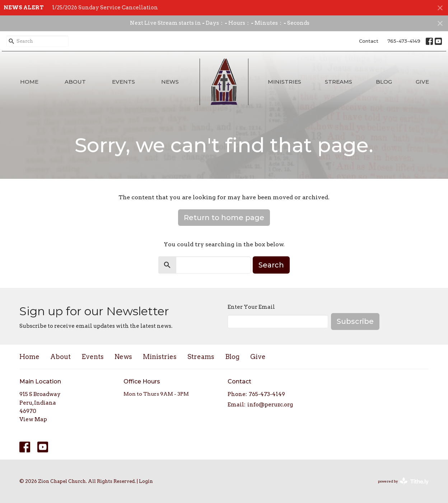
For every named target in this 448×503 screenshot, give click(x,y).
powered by (403, 481)
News (170, 82)
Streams (339, 82)
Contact (369, 41)
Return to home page (224, 218)
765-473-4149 (404, 41)
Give (422, 82)
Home (29, 82)
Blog (384, 82)
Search (271, 265)
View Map (33, 419)
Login (146, 481)
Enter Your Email (251, 307)
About (75, 82)
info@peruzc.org (270, 405)
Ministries (284, 82)
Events (123, 82)
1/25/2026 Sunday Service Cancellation (105, 8)
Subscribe (355, 321)
